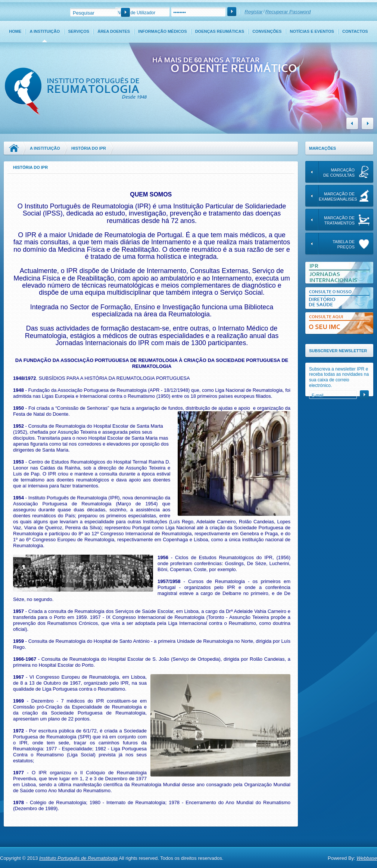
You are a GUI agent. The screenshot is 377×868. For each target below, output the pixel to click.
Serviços (79, 31)
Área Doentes (114, 31)
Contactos (355, 31)
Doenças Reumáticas (220, 31)
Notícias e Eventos (312, 31)
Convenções (267, 31)
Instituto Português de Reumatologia (78, 858)
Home (15, 31)
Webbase (367, 858)
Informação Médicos (162, 31)
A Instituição (45, 31)
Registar (253, 12)
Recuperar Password (288, 12)
